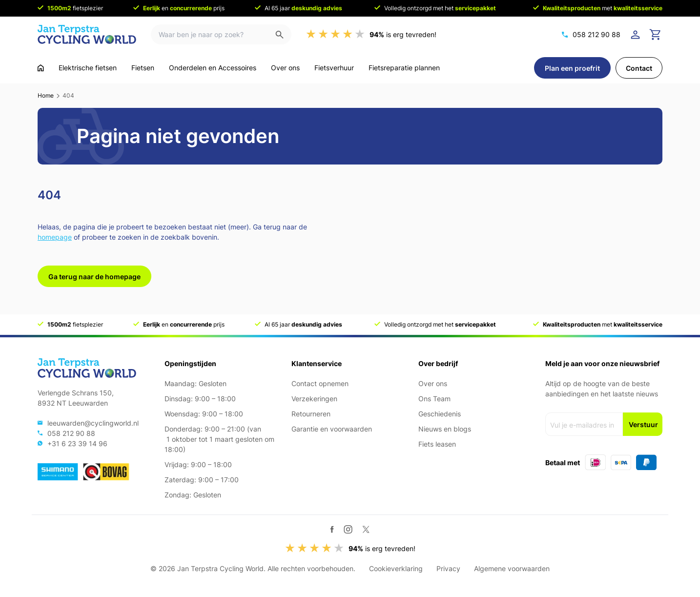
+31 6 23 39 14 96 (77, 443)
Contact (639, 68)
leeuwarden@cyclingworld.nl (93, 423)
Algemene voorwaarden (512, 568)
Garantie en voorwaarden (332, 429)
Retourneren (311, 414)
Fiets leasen (437, 444)
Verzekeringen (314, 399)
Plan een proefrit (572, 68)
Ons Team (434, 399)
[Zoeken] (283, 34)
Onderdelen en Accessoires (213, 68)
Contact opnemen (320, 383)
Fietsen (143, 68)
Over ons (285, 68)
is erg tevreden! (403, 34)
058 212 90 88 (597, 34)
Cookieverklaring (396, 568)
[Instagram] (348, 529)
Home (46, 95)
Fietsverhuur (334, 68)
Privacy (448, 568)
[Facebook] (332, 529)
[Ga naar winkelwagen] (656, 35)
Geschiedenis (440, 414)
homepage (55, 237)
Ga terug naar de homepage (94, 277)
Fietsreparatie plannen (404, 68)
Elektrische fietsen (88, 68)
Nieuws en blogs (445, 429)
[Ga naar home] (41, 68)
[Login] (637, 35)
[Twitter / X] (366, 529)
